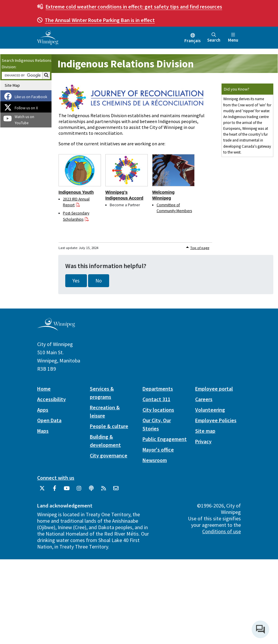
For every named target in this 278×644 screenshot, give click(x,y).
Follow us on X (26, 108)
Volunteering (210, 410)
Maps (43, 431)
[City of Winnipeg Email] (116, 490)
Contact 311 (156, 399)
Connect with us (56, 478)
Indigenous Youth (76, 192)
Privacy (203, 441)
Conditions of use (222, 531)
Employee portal (214, 389)
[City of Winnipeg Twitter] (42, 490)
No (99, 281)
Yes (76, 281)
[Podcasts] (91, 490)
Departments (158, 389)
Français (193, 41)
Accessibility (52, 399)
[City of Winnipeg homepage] (56, 329)
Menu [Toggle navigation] (233, 38)
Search (214, 38)
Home (44, 389)
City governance (109, 455)
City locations (158, 410)
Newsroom (155, 460)
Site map (205, 431)
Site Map (12, 85)
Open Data (49, 420)
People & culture (109, 426)
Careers (204, 399)
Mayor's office (158, 450)
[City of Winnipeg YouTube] (67, 490)
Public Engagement (165, 439)
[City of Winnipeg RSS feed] (104, 490)
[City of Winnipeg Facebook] (54, 490)
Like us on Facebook (31, 97)
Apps (43, 410)
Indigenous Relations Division (126, 64)
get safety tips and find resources (134, 7)
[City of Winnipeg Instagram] (79, 490)
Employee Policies (216, 420)
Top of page (200, 248)
